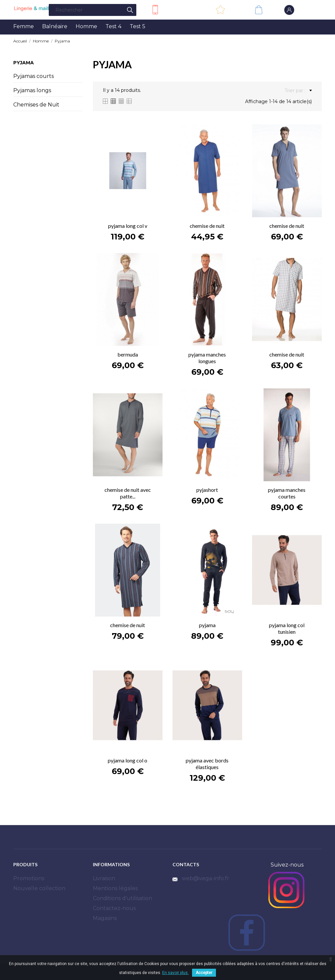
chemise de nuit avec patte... (128, 493)
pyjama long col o (128, 760)
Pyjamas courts (33, 76)
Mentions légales (115, 888)
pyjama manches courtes (287, 493)
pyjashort (207, 490)
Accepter (204, 973)
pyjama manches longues (207, 358)
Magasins (105, 918)
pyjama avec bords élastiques (207, 764)
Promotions (29, 878)
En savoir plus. (175, 973)
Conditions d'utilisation (123, 898)
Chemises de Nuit (36, 105)
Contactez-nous (182, 9)
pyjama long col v (128, 226)
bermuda (128, 354)
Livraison (104, 878)
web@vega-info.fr (205, 878)
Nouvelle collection (39, 888)
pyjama (207, 625)
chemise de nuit (207, 226)
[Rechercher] (93, 10)
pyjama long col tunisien (287, 628)
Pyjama (24, 63)
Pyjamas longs (32, 90)
